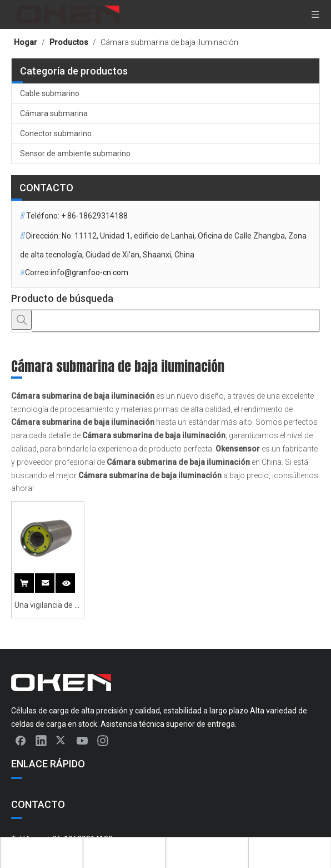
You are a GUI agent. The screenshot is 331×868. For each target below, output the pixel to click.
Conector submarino (56, 133)
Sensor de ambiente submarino (75, 153)
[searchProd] (175, 321)
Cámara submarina (54, 113)
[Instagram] (103, 740)
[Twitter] (62, 740)
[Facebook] (21, 740)
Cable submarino (50, 93)
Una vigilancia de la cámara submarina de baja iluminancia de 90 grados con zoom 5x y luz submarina (47, 606)
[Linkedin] (41, 740)
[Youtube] (82, 740)
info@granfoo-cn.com (89, 272)
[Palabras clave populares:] (22, 320)
